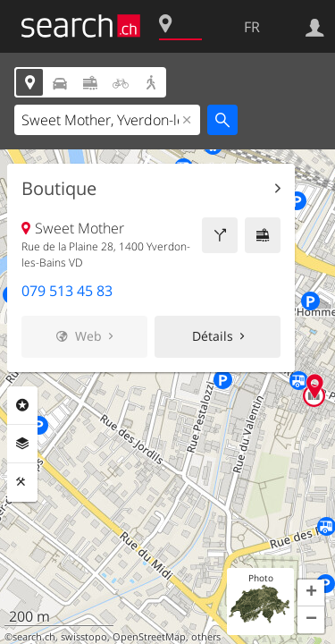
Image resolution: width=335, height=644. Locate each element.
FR (252, 27)
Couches (22, 444)
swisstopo (84, 637)
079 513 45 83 (67, 291)
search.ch (34, 637)
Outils (22, 482)
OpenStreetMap (149, 637)
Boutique (59, 189)
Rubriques (22, 405)
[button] (311, 593)
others (206, 637)
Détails (213, 336)
